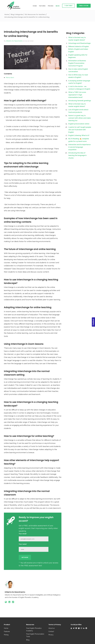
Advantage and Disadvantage (79, 43)
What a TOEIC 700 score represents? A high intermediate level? (77, 95)
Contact (51, 631)
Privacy (51, 635)
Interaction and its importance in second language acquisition (79, 147)
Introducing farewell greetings (80, 101)
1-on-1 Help (68, 6)
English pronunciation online (79, 124)
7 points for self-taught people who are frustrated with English (80, 130)
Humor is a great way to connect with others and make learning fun (80, 118)
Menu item (10, 77)
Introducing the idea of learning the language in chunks (77, 155)
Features (42, 6)
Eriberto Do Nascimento (15, 41)
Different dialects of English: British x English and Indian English (79, 49)
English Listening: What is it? (79, 135)
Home (35, 6)
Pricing (51, 6)
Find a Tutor (84, 6)
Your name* (23, 544)
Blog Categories (75, 33)
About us (52, 628)
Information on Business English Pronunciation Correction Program (77, 63)
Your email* (23, 534)
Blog (58, 6)
